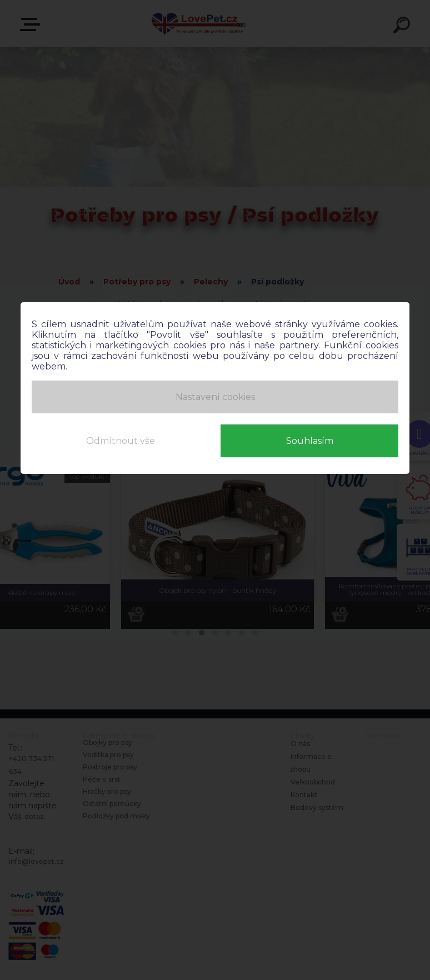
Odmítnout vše (121, 437)
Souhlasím (310, 437)
